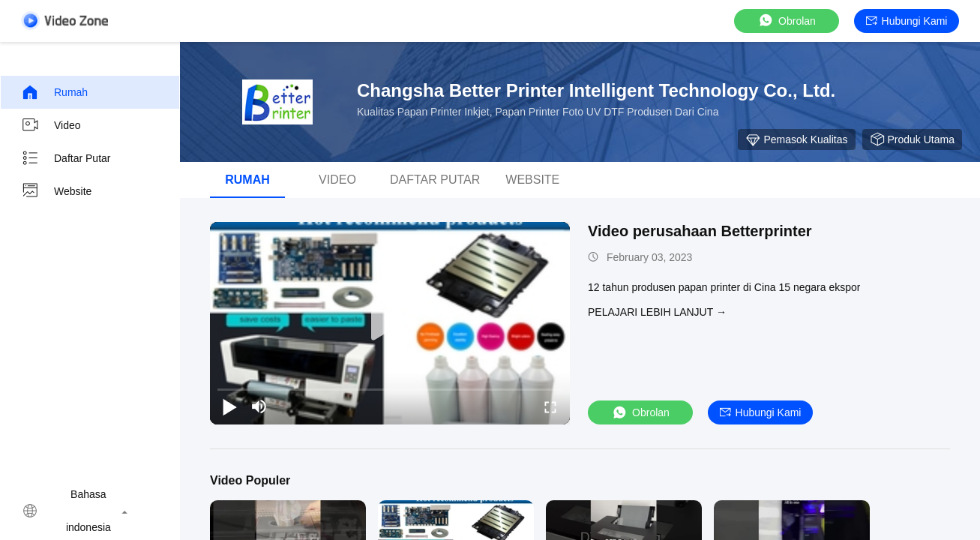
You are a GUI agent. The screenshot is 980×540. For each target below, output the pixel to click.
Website (56, 191)
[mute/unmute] (259, 406)
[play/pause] (229, 406)
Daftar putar (66, 158)
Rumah (54, 92)
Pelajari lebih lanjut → (657, 312)
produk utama (912, 139)
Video (51, 125)
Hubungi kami (907, 21)
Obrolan (787, 21)
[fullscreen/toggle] (550, 406)
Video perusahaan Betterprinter (700, 231)
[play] (390, 323)
